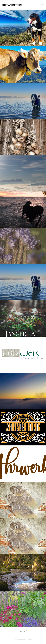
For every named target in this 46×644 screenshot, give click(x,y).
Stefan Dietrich (13, 5)
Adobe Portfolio (27, 640)
